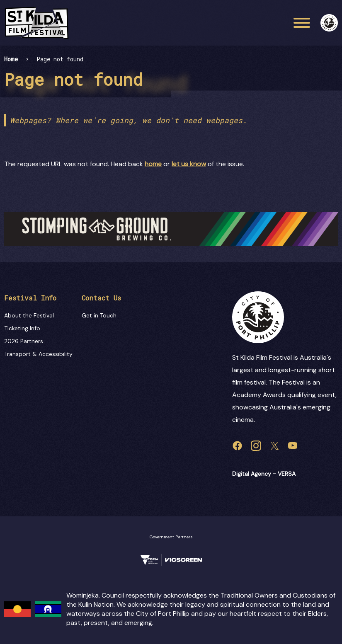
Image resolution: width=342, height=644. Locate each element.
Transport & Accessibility (38, 354)
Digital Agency (252, 474)
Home (11, 59)
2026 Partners (24, 341)
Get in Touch (99, 315)
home (153, 164)
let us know (189, 164)
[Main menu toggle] (302, 23)
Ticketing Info (22, 328)
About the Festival (29, 315)
